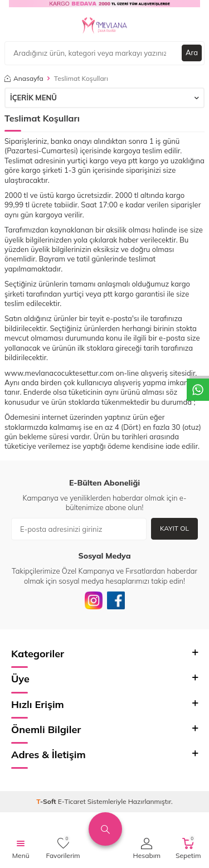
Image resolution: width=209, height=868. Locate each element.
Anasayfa (24, 78)
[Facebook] (116, 600)
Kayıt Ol (174, 528)
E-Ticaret (72, 801)
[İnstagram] (94, 600)
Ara (192, 52)
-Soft (47, 801)
